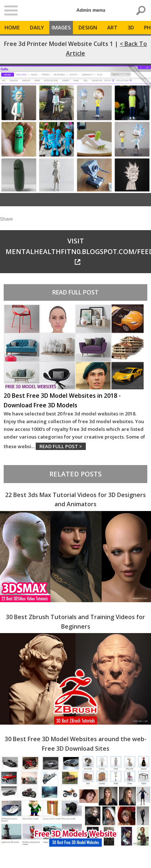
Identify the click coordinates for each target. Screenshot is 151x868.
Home (12, 27)
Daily (37, 27)
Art (112, 27)
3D (131, 27)
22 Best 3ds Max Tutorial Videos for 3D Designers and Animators (75, 500)
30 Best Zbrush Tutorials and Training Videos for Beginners (75, 622)
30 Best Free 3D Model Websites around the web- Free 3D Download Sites (76, 744)
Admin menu (91, 10)
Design (88, 27)
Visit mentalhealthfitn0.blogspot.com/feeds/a (78, 251)
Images (61, 27)
